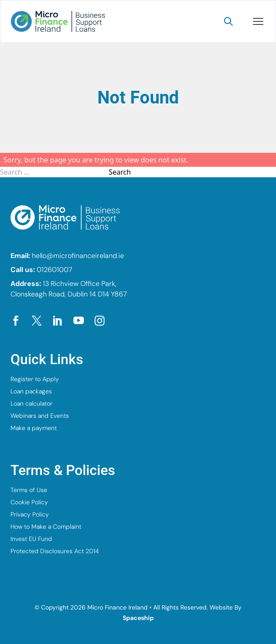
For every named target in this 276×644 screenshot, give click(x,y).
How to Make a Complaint (46, 527)
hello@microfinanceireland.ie (78, 256)
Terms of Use (29, 490)
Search (120, 172)
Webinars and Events (40, 416)
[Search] (228, 21)
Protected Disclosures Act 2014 (55, 551)
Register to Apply (35, 379)
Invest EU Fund (31, 539)
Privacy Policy (30, 514)
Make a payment (34, 428)
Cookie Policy (29, 502)
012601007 (55, 270)
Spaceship (138, 618)
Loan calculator (31, 403)
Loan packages (31, 391)
